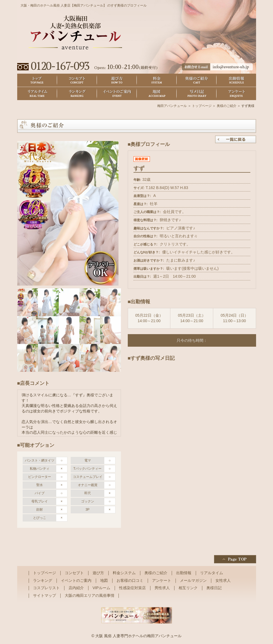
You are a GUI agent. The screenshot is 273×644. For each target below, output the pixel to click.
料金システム (124, 573)
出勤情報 (236, 80)
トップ (37, 80)
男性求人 (162, 588)
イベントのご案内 (117, 94)
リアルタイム (37, 94)
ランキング (77, 94)
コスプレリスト (46, 588)
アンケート (236, 94)
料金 (157, 80)
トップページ (202, 106)
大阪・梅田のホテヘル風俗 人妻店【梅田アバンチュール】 (63, 5)
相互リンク (188, 588)
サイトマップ (44, 595)
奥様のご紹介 (197, 80)
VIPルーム (101, 588)
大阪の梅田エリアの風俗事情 (90, 595)
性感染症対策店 (132, 588)
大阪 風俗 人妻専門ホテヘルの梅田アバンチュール (138, 636)
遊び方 (117, 80)
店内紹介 (76, 588)
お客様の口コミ (130, 580)
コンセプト (77, 80)
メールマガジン (193, 580)
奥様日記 (197, 94)
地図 (157, 94)
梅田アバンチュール (172, 106)
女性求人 (223, 580)
